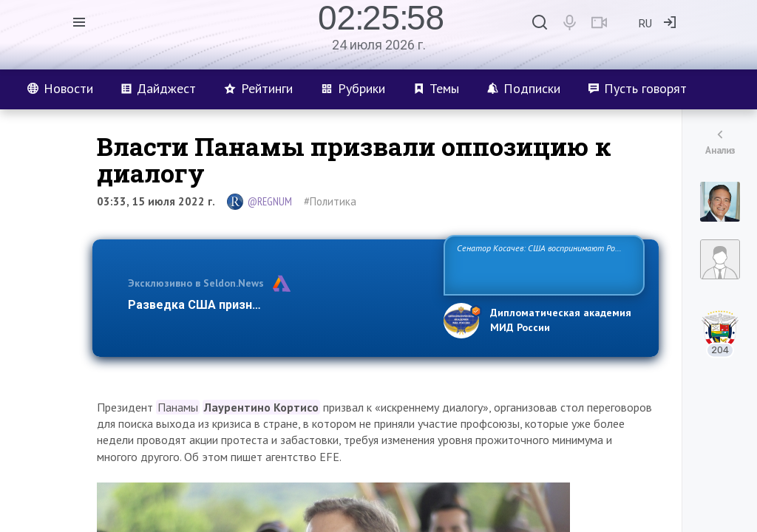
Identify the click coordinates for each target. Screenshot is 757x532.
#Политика (330, 201)
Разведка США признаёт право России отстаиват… (277, 305)
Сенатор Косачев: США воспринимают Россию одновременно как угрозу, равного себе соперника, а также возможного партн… (544, 264)
